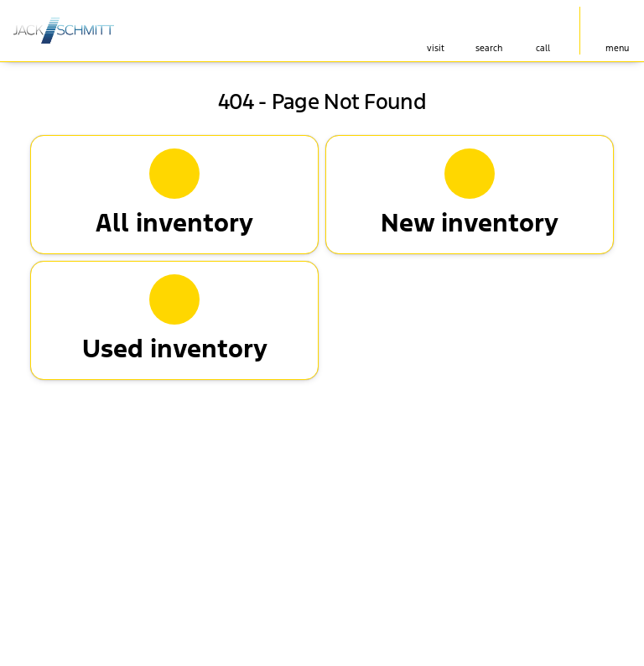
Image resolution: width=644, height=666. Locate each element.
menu (617, 48)
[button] (435, 31)
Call (543, 48)
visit (436, 48)
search (489, 48)
